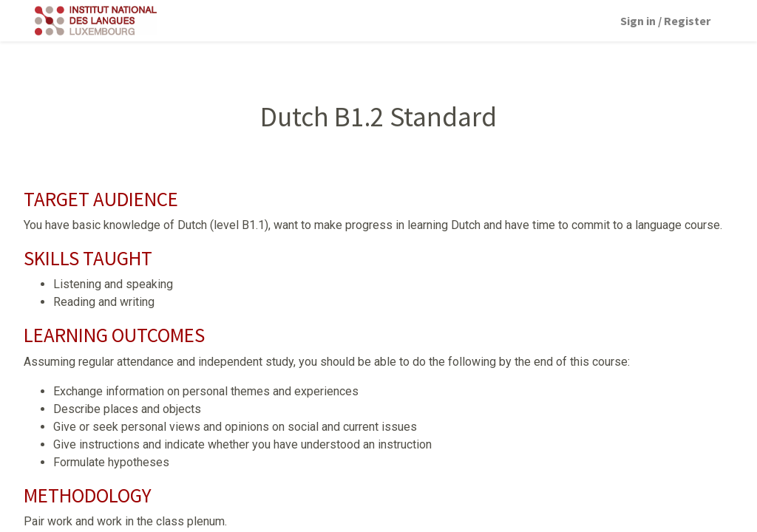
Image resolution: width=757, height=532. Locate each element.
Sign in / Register (665, 21)
